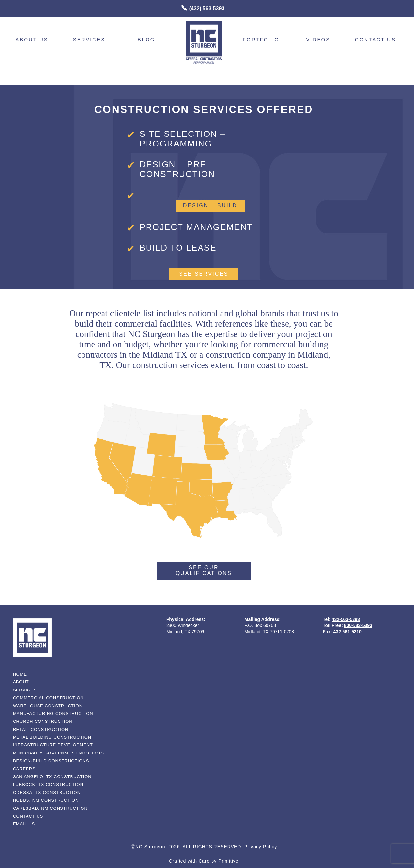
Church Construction (43, 721)
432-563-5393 (346, 619)
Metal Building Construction (52, 737)
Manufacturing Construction (53, 714)
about (21, 682)
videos (318, 40)
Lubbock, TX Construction (48, 784)
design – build (210, 206)
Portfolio (261, 40)
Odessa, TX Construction (47, 792)
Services (89, 40)
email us (24, 824)
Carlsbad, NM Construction (50, 808)
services (25, 690)
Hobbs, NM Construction (46, 800)
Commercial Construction (48, 698)
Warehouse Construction (48, 706)
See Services (204, 274)
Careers (24, 769)
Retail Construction (41, 729)
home (20, 674)
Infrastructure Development (53, 745)
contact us (376, 40)
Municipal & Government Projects (59, 753)
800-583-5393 (358, 625)
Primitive (229, 861)
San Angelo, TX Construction (52, 777)
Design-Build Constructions (51, 761)
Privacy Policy (261, 847)
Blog (147, 40)
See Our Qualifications (204, 570)
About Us (32, 40)
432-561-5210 (348, 632)
